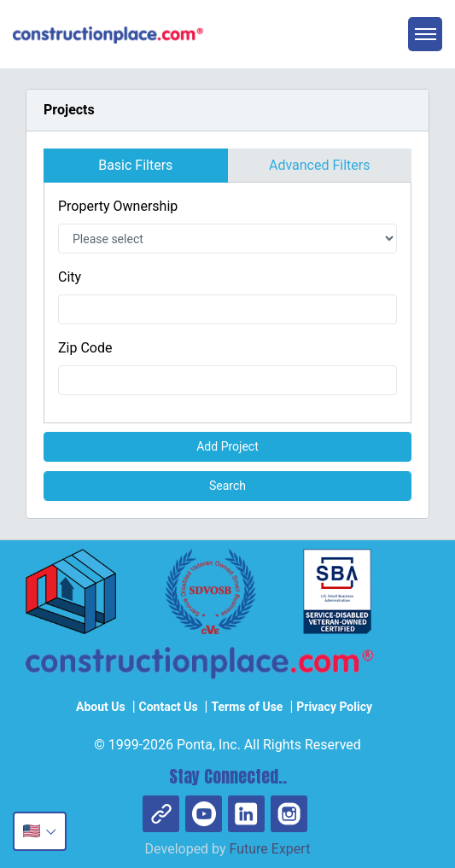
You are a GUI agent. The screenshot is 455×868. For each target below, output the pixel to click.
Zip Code (85, 348)
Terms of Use (247, 707)
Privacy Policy (334, 707)
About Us (101, 707)
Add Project (227, 446)
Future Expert (270, 849)
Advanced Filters (320, 165)
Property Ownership (118, 206)
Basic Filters (135, 165)
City (70, 277)
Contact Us (169, 707)
